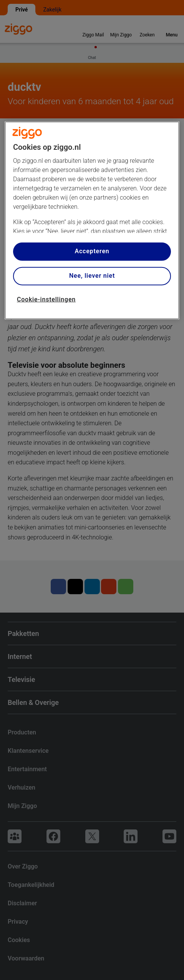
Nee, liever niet (92, 276)
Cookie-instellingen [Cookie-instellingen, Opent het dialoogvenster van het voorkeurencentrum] (46, 299)
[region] (92, 220)
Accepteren (92, 251)
